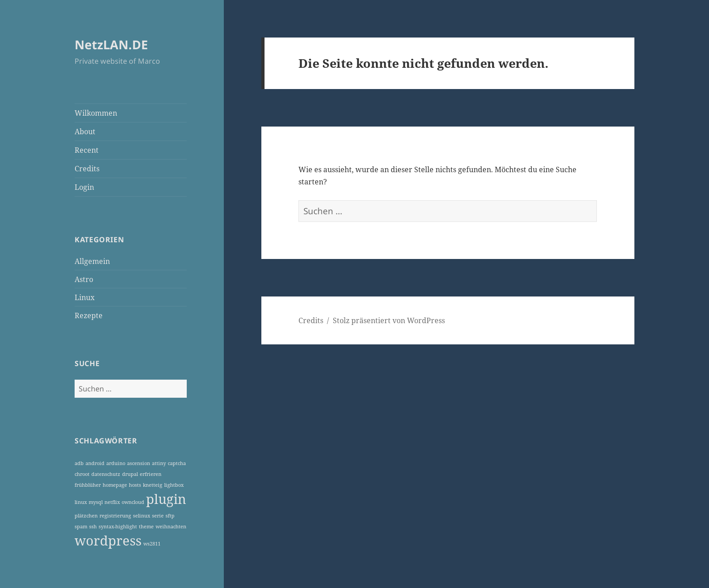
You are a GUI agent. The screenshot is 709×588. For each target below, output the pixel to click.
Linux (85, 297)
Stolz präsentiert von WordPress (389, 320)
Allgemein (92, 261)
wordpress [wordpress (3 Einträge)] (108, 541)
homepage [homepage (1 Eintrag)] (115, 485)
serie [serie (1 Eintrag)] (158, 516)
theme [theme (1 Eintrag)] (146, 527)
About (85, 132)
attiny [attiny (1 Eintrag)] (159, 463)
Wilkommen (96, 113)
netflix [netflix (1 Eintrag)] (112, 502)
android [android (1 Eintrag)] (95, 463)
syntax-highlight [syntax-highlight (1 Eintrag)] (118, 527)
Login (84, 187)
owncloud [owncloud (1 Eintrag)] (133, 502)
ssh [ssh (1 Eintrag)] (93, 527)
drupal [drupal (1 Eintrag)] (130, 474)
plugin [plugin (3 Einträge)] (166, 499)
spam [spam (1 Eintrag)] (81, 527)
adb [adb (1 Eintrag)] (79, 463)
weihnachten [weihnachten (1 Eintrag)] (171, 527)
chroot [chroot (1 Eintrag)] (82, 474)
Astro (84, 279)
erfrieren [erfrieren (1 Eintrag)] (151, 474)
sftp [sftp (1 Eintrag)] (170, 516)
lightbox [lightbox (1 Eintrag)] (174, 485)
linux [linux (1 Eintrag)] (81, 502)
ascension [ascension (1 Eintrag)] (139, 463)
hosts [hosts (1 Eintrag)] (135, 485)
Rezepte (89, 315)
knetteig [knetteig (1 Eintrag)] (153, 485)
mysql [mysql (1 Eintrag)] (96, 502)
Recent (87, 150)
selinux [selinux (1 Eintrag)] (142, 516)
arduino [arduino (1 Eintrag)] (116, 463)
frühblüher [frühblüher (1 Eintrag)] (88, 485)
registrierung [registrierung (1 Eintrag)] (115, 516)
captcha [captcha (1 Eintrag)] (177, 463)
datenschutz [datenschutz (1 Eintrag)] (106, 474)
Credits (87, 169)
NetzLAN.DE (111, 45)
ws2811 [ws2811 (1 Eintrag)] (152, 544)
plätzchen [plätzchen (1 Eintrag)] (86, 516)
